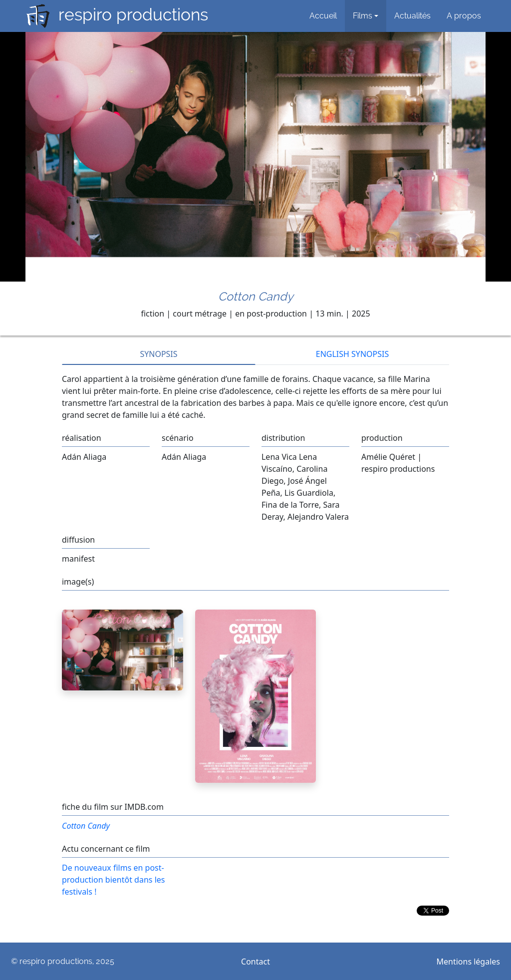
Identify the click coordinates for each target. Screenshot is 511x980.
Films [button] (363, 16)
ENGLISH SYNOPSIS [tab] (352, 354)
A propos (464, 16)
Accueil (323, 16)
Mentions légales (469, 962)
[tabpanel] (255, 393)
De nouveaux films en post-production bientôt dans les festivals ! (113, 880)
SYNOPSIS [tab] (158, 354)
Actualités (412, 16)
